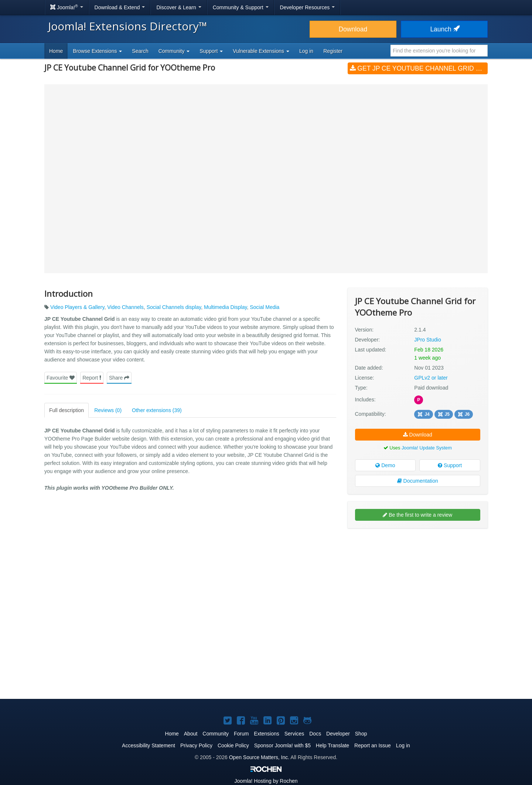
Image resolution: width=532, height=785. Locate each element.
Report (92, 378)
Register (333, 51)
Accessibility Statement (149, 745)
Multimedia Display (225, 307)
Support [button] (211, 51)
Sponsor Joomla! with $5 (282, 745)
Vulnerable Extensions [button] (261, 51)
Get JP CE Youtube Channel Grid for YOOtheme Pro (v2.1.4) (419, 68)
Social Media (265, 307)
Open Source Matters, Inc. (259, 757)
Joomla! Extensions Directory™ (128, 26)
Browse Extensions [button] (97, 51)
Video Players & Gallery (77, 307)
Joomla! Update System (427, 448)
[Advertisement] (418, 582)
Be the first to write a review (417, 515)
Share (119, 378)
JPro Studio (427, 340)
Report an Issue (373, 745)
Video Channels (125, 307)
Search (140, 51)
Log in (306, 51)
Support (450, 465)
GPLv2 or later (431, 378)
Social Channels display (174, 307)
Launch (444, 29)
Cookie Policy (233, 745)
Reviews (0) (108, 410)
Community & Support (241, 7)
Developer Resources (308, 7)
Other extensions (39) (157, 410)
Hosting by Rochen (266, 781)
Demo (385, 465)
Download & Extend (120, 7)
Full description (66, 410)
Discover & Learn (179, 7)
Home (56, 51)
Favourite (61, 378)
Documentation (418, 481)
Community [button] (174, 51)
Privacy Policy (196, 745)
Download (353, 29)
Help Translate (332, 745)
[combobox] (439, 51)
